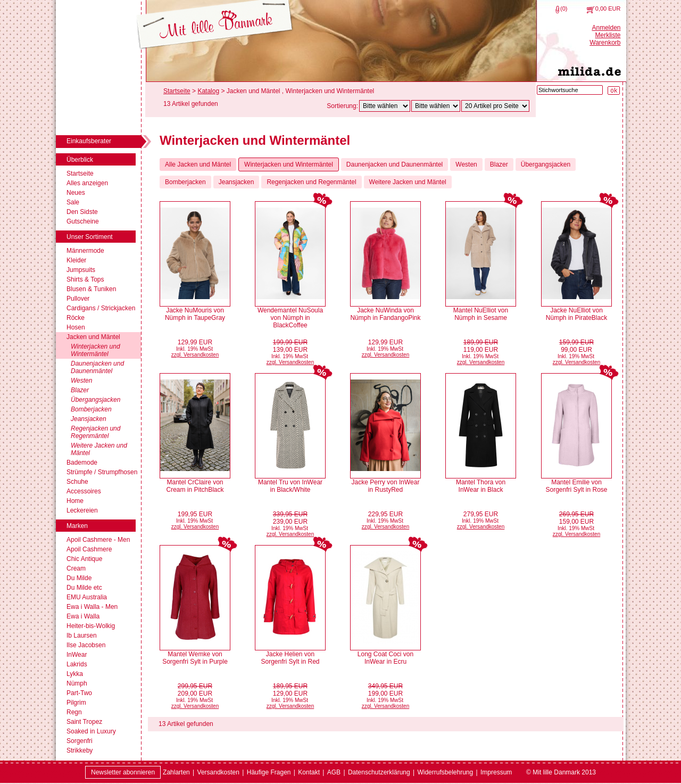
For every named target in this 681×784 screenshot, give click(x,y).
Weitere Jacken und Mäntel (99, 449)
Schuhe (77, 482)
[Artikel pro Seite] (495, 106)
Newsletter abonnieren (123, 772)
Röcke (76, 318)
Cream (76, 568)
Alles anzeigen (87, 183)
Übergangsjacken (95, 400)
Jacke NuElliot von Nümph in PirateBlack (576, 314)
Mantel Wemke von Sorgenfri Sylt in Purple (195, 658)
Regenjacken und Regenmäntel (95, 432)
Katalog (208, 91)
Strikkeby (80, 750)
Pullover (78, 299)
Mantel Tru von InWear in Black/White (290, 486)
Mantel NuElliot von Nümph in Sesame (481, 314)
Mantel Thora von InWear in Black (481, 486)
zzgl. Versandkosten (195, 355)
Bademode (82, 463)
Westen (81, 381)
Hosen (76, 327)
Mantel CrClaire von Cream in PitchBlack (195, 486)
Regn (74, 712)
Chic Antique (84, 559)
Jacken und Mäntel (93, 337)
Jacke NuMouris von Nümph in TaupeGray (195, 314)
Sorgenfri (80, 741)
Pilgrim (76, 703)
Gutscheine (83, 221)
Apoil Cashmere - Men (98, 540)
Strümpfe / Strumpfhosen (102, 472)
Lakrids (77, 664)
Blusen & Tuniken (91, 289)
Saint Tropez (84, 722)
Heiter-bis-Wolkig (91, 626)
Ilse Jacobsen (86, 645)
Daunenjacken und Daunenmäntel (97, 367)
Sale (73, 202)
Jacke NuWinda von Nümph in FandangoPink (385, 314)
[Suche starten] (614, 90)
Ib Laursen (82, 636)
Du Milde (79, 578)
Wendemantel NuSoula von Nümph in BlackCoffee (290, 318)
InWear (77, 655)
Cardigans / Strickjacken (101, 308)
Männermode (85, 251)
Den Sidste (82, 212)
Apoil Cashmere (89, 549)
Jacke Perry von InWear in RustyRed (386, 486)
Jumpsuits (81, 270)
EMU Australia (87, 597)
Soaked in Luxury (91, 731)
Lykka (75, 674)
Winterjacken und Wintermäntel (95, 350)
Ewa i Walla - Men (92, 607)
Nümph (77, 683)
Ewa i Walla (83, 616)
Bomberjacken (91, 409)
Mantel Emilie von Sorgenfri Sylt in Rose (576, 486)
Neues (76, 193)
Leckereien (82, 510)
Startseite (80, 174)
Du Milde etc (84, 588)
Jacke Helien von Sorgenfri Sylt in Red (290, 658)
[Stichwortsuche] (570, 90)
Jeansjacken (89, 419)
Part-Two (79, 693)
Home (75, 501)
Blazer (80, 390)
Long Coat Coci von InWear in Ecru (385, 658)
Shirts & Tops (85, 279)
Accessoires (84, 491)
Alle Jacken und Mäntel (198, 164)
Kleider (76, 260)
